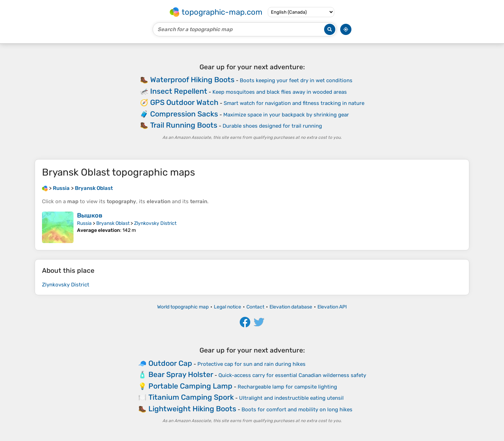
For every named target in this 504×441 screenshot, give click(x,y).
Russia (84, 223)
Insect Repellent (179, 91)
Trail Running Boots (184, 125)
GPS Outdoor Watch (184, 102)
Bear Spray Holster (181, 374)
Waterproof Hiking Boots (192, 80)
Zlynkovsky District (155, 223)
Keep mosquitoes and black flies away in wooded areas (280, 92)
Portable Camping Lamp (190, 386)
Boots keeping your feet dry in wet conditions (296, 80)
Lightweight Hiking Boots (192, 409)
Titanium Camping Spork (191, 397)
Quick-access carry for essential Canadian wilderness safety (292, 375)
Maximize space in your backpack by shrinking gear (286, 115)
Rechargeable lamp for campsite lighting (287, 387)
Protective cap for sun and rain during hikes (251, 364)
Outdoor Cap (170, 363)
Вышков (90, 215)
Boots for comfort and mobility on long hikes (297, 410)
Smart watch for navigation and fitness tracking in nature (294, 103)
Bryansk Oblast (113, 223)
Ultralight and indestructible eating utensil (291, 398)
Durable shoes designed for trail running (272, 126)
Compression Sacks (184, 114)
